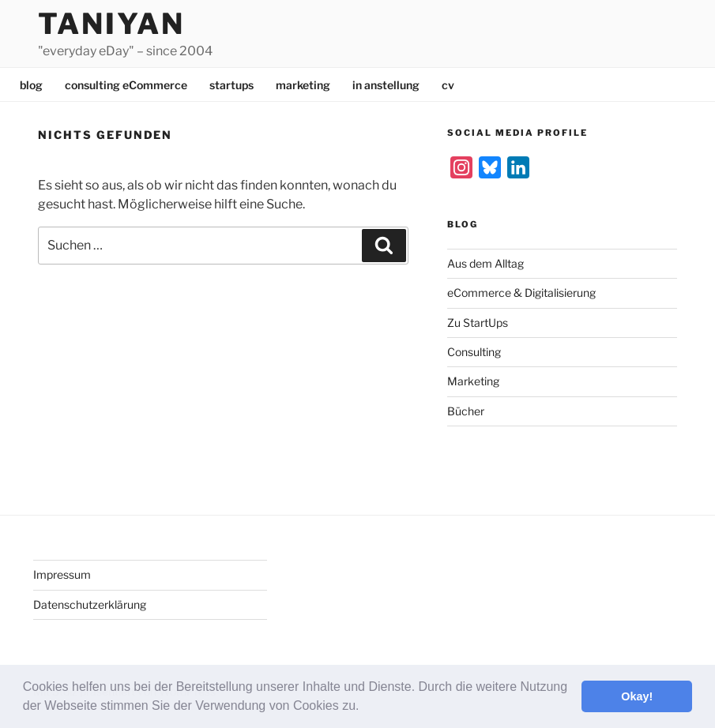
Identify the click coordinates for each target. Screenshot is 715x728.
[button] (365, 707)
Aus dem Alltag (485, 263)
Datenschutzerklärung (90, 604)
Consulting (474, 352)
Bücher (466, 411)
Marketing (473, 381)
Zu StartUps (478, 323)
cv (448, 85)
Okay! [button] (637, 696)
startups (231, 85)
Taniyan (111, 24)
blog (31, 85)
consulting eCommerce (126, 85)
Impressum (62, 574)
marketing (303, 85)
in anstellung (386, 85)
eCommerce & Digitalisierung (521, 293)
